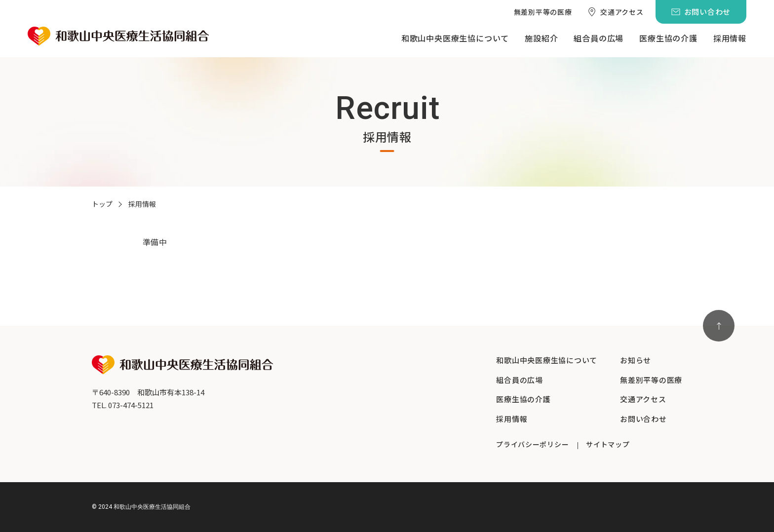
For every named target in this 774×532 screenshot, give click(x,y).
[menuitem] (543, 12)
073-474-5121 (131, 405)
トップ (102, 204)
